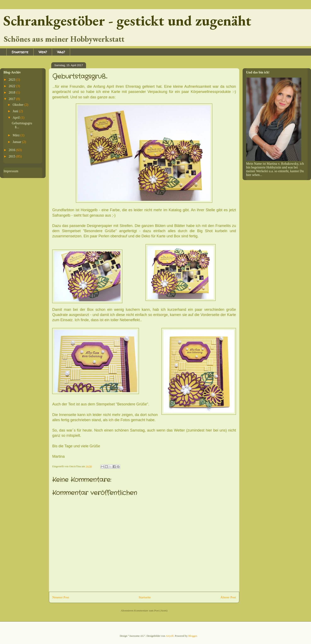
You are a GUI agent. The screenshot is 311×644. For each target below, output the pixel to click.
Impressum (11, 171)
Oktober (18, 105)
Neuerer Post (61, 597)
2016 (12, 150)
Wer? (43, 52)
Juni (16, 111)
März (17, 135)
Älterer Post (228, 597)
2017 (12, 99)
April (17, 118)
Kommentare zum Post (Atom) (151, 610)
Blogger (193, 636)
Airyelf (170, 636)
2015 (12, 156)
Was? (61, 52)
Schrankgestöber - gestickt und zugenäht (127, 20)
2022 (12, 86)
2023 (12, 80)
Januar (17, 142)
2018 (12, 92)
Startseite (20, 52)
